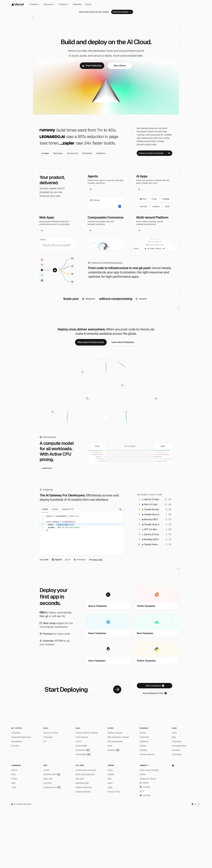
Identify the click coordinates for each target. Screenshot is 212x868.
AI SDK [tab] (45, 509)
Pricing (88, 4)
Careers (111, 774)
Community (177, 754)
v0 (44, 741)
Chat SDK (48, 783)
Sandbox (113, 750)
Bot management (115, 741)
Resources (50, 4)
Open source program (149, 770)
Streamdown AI (52, 787)
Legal (110, 787)
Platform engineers (84, 787)
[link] (122, 12)
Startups (143, 750)
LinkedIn (145, 787)
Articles (143, 746)
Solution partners (147, 754)
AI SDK (46, 770)
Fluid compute (82, 737)
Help (110, 779)
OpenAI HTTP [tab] (68, 509)
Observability (81, 746)
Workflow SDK (52, 774)
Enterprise (78, 4)
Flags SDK (48, 779)
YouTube (145, 795)
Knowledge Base (179, 746)
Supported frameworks (21, 737)
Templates (16, 733)
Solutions (64, 4)
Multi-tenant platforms (85, 774)
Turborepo (48, 737)
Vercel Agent (83, 754)
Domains (15, 746)
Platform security (115, 733)
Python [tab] (55, 509)
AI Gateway (83, 750)
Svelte (14, 779)
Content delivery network (87, 733)
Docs (174, 733)
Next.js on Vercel (51, 733)
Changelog (177, 741)
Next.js (14, 770)
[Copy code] (120, 510)
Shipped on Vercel (148, 779)
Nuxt (13, 774)
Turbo (14, 787)
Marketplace (17, 741)
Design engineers (83, 792)
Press (110, 783)
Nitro (13, 783)
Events (143, 774)
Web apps (80, 779)
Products (35, 4)
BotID (110, 746)
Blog (174, 737)
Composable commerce (86, 770)
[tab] (45, 153)
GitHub (144, 783)
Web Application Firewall (118, 737)
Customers (144, 737)
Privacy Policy (114, 792)
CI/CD (78, 741)
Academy (176, 750)
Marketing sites (82, 783)
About (110, 770)
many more (98, 560)
